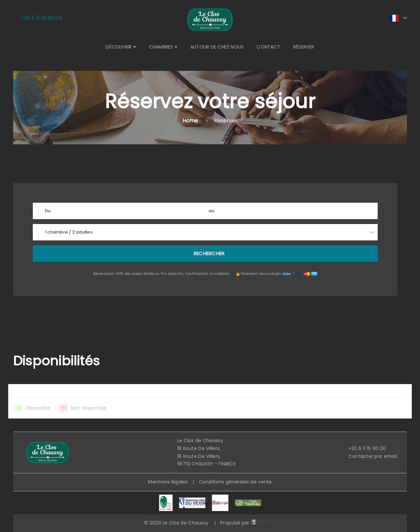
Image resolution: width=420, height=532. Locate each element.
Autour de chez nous (217, 47)
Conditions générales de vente (235, 482)
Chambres (163, 47)
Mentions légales (168, 482)
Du (48, 211)
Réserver (304, 47)
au (211, 211)
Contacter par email (369, 456)
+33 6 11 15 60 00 (364, 448)
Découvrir (121, 47)
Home (190, 121)
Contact (268, 47)
